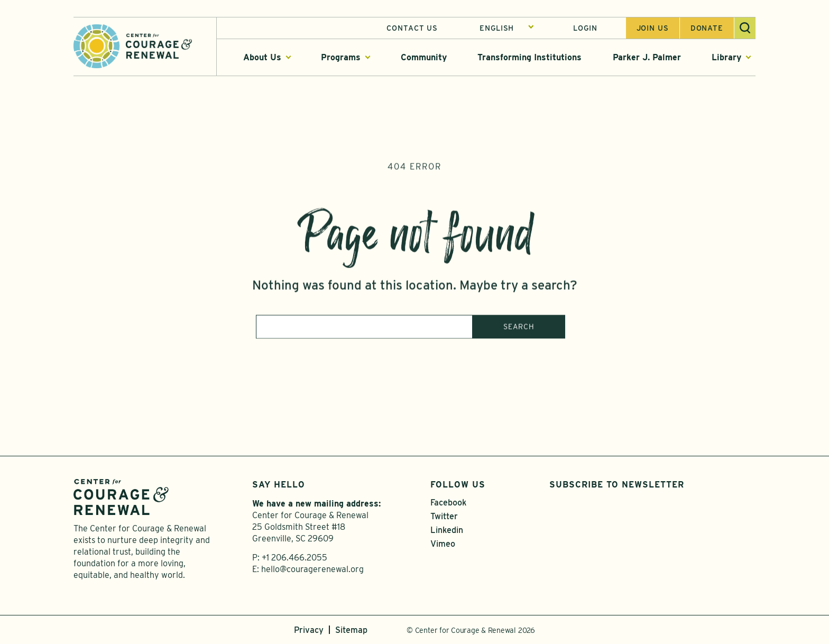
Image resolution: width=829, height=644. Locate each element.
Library (726, 57)
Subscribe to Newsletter (617, 485)
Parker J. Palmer (647, 57)
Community (424, 57)
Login (585, 28)
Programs (341, 57)
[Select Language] (507, 28)
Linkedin (447, 530)
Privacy (309, 630)
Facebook (448, 503)
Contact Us (412, 28)
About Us (262, 57)
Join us (653, 28)
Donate (707, 28)
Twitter (444, 516)
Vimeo (443, 544)
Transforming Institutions (529, 57)
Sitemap (351, 630)
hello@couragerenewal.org (312, 569)
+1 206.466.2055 (294, 558)
